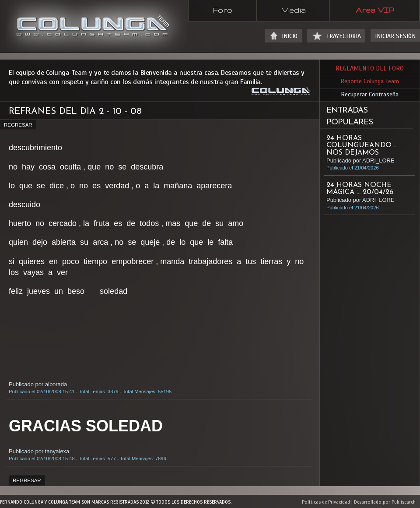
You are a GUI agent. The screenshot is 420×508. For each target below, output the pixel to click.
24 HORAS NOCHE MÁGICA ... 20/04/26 (360, 189)
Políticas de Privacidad (326, 502)
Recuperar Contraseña (370, 94)
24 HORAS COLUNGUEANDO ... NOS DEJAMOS (362, 145)
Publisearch (404, 502)
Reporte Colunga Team (370, 81)
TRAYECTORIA (344, 36)
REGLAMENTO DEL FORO (370, 68)
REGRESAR (18, 125)
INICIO (290, 36)
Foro (222, 10)
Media (293, 10)
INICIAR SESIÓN (395, 36)
